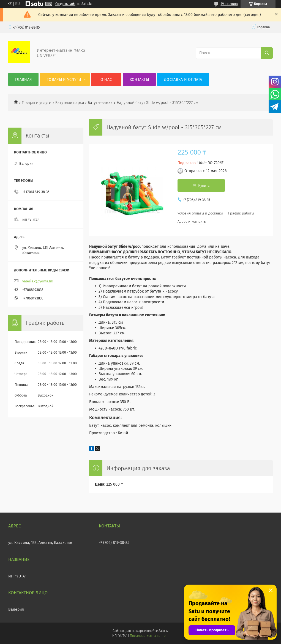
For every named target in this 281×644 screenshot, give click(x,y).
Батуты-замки (100, 103)
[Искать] (267, 53)
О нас (106, 80)
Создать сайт (65, 4)
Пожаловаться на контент (149, 636)
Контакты (139, 80)
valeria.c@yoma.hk (38, 281)
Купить (204, 185)
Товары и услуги (64, 80)
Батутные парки (70, 103)
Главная (23, 80)
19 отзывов (229, 4)
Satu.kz (163, 631)
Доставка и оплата (183, 80)
